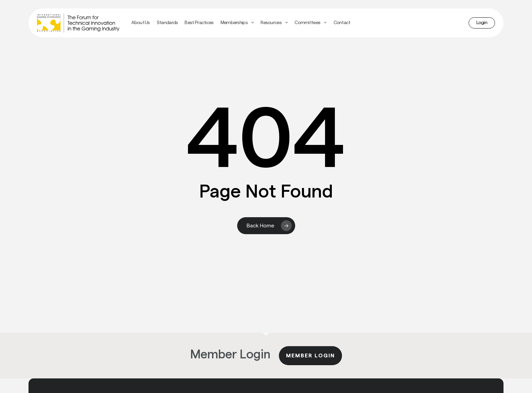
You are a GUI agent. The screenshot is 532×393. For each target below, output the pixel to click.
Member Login (310, 356)
